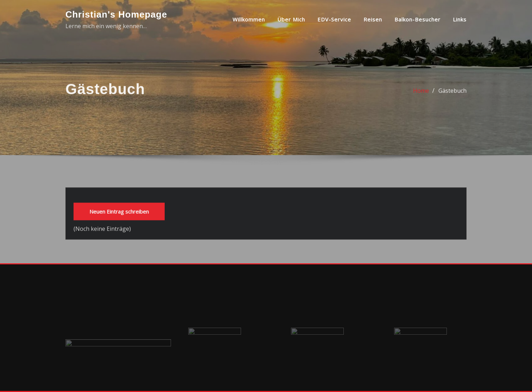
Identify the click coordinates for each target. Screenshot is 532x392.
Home (421, 95)
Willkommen (249, 19)
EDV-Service (334, 19)
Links (460, 19)
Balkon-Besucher (417, 19)
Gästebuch (452, 95)
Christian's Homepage (116, 14)
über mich (291, 19)
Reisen (373, 19)
